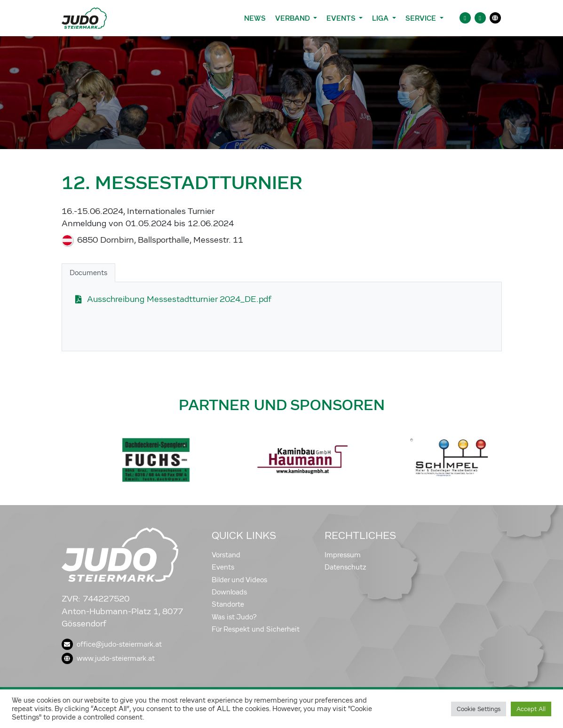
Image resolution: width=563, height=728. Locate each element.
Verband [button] (293, 18)
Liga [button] (381, 18)
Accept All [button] (531, 709)
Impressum (343, 555)
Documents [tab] (88, 273)
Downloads (229, 592)
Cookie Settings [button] (479, 709)
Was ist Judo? (234, 617)
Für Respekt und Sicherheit (256, 629)
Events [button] (342, 18)
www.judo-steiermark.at (108, 658)
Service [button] (422, 18)
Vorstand (226, 555)
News (255, 18)
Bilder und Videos (239, 580)
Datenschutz (345, 567)
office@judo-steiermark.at (112, 644)
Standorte (228, 604)
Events (223, 567)
